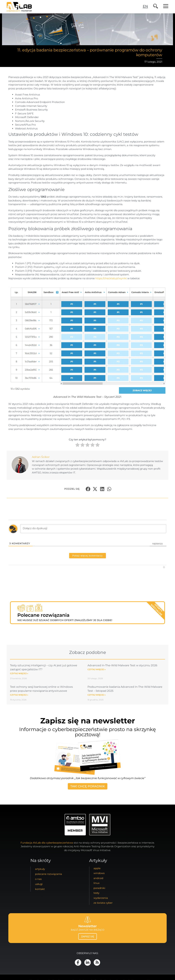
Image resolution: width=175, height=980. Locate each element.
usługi (39, 885)
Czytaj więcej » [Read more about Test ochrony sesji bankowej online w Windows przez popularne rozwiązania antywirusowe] (19, 695)
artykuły (40, 870)
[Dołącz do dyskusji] (93, 529)
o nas (38, 880)
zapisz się (88, 937)
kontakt (40, 890)
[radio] (77, 445)
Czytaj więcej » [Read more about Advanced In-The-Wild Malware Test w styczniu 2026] (97, 669)
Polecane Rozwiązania (49, 875)
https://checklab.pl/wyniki (111, 278)
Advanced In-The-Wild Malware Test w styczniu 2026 (122, 665)
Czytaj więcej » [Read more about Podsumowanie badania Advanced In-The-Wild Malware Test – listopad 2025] (97, 695)
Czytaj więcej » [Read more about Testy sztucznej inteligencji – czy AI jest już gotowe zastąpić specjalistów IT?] (19, 673)
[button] (88, 489)
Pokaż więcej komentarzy (88, 556)
